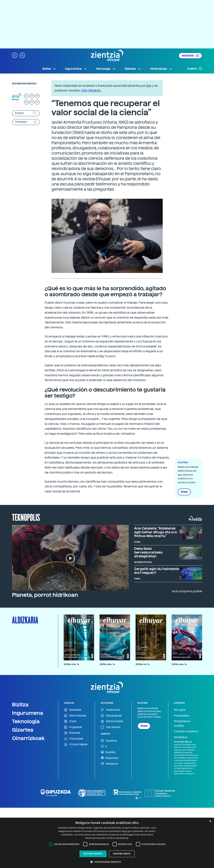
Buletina (195, 69)
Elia (148, 86)
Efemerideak (112, 721)
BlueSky (108, 752)
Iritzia (70, 721)
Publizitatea (182, 716)
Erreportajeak (76, 744)
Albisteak (73, 710)
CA (32, 102)
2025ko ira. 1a (142, 664)
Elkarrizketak (75, 716)
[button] (15, 55)
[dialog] (107, 843)
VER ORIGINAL (91, 90)
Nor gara (180, 710)
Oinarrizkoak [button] (161, 69)
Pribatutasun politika (182, 723)
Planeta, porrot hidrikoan (45, 595)
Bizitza (20, 704)
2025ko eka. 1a (179, 664)
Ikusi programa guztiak (187, 591)
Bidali (184, 492)
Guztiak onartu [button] (93, 854)
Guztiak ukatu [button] (122, 854)
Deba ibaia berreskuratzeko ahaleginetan (148, 552)
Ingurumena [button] (76, 69)
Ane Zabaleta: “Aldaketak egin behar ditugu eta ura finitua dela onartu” (156, 532)
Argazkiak (73, 727)
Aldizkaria (190, 56)
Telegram (109, 764)
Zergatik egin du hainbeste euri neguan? (157, 571)
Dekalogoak (111, 716)
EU (26, 96)
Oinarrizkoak (28, 738)
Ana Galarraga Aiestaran (24, 83)
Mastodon (110, 758)
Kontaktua (181, 737)
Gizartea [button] (133, 69)
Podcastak (74, 739)
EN (26, 102)
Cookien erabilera (186, 731)
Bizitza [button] (49, 69)
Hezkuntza (110, 710)
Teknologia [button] (106, 69)
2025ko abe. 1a (107, 664)
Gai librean (111, 727)
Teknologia (26, 721)
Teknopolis (26, 517)
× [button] (210, 821)
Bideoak (72, 733)
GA (37, 102)
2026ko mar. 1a (71, 664)
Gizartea (23, 730)
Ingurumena (28, 713)
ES (32, 96)
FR (37, 96)
